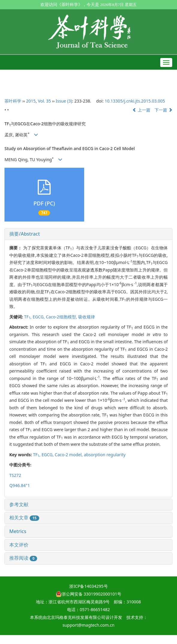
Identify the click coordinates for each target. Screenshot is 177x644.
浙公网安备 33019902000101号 (89, 594)
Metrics (18, 531)
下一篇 (164, 110)
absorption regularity (105, 455)
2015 (31, 101)
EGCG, (39, 317)
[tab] (88, 234)
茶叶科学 (13, 101)
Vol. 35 (44, 101)
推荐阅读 (23, 558)
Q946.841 (20, 485)
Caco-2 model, (69, 455)
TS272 (15, 475)
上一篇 (141, 110)
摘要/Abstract (25, 234)
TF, (28, 317)
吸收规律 (87, 317)
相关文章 (24, 518)
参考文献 (19, 504)
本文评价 (19, 545)
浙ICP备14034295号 (88, 586)
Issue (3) (64, 101)
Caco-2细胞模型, (62, 317)
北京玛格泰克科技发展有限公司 (76, 617)
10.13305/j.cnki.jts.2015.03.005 (135, 101)
